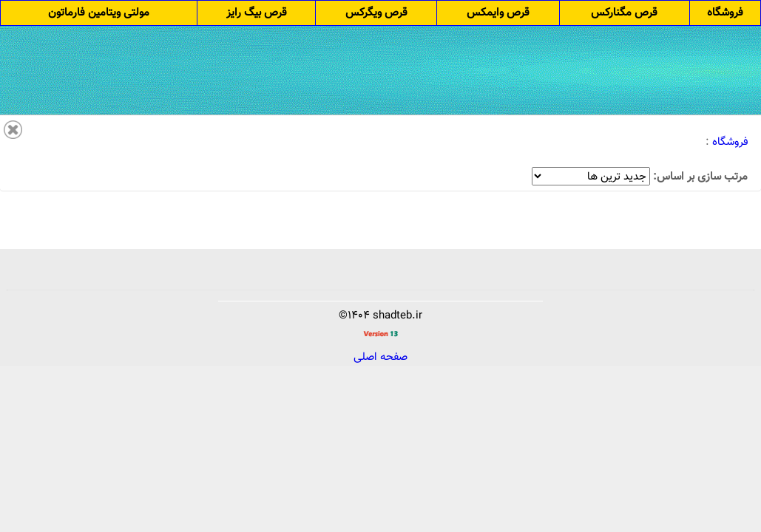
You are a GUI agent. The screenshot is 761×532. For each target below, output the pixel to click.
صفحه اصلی (380, 358)
